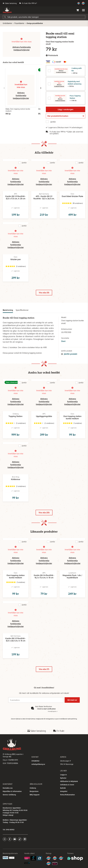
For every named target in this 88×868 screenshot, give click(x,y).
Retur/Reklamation (67, 795)
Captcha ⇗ (53, 711)
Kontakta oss (8, 788)
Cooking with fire (77, 69)
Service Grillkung (9, 795)
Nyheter (63, 778)
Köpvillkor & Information (12, 791)
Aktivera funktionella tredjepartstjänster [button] (21, 95)
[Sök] (44, 17)
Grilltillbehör (7, 23)
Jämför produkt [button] (69, 354)
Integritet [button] (64, 791)
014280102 (35, 761)
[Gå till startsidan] (7, 10)
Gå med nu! (72, 700)
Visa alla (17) (44, 669)
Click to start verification (46, 709)
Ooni (63, 341)
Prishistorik (52, 55)
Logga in (63, 775)
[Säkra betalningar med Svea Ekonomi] (5, 857)
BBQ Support (35, 795)
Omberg (33, 788)
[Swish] (12, 858)
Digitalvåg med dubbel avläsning (75, 83)
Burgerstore (34, 791)
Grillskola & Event (67, 785)
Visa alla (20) (44, 513)
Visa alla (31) (44, 293)
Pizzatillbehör (19, 23)
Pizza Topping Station (75, 97)
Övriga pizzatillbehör (35, 23)
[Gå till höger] (41, 88)
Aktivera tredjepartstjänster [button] (61, 71)
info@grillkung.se (38, 764)
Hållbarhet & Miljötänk (69, 781)
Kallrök (63, 788)
